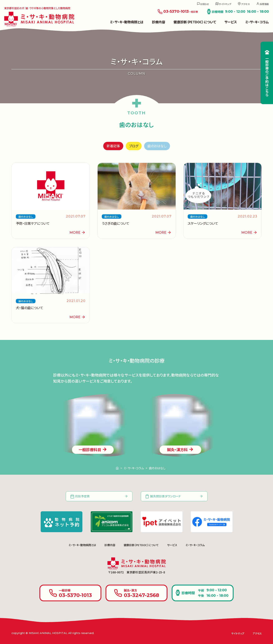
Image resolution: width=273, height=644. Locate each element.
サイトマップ (225, 4)
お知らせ (204, 4)
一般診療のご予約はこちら (267, 76)
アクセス (245, 4)
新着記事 (113, 146)
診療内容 (159, 22)
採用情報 (264, 4)
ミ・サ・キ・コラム (257, 22)
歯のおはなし (157, 146)
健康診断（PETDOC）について (195, 22)
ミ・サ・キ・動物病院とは (127, 22)
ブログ (134, 146)
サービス (231, 22)
